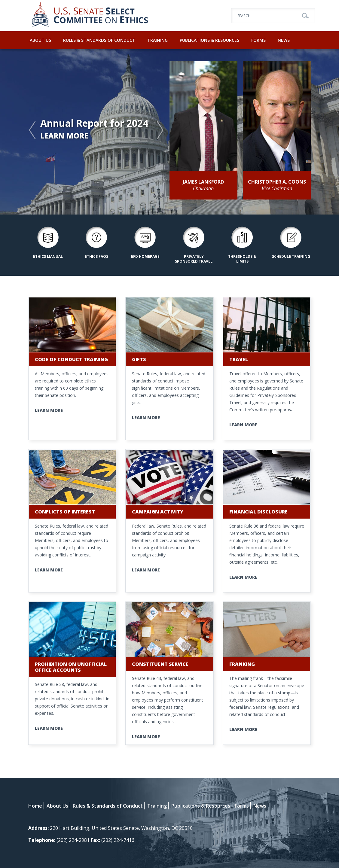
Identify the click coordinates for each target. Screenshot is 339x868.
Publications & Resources (209, 40)
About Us (40, 40)
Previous (33, 130)
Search (244, 16)
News (284, 40)
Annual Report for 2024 (94, 124)
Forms (258, 40)
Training (157, 40)
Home (35, 806)
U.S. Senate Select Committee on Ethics (88, 16)
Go (305, 16)
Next (160, 130)
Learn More (64, 136)
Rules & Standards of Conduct (99, 40)
